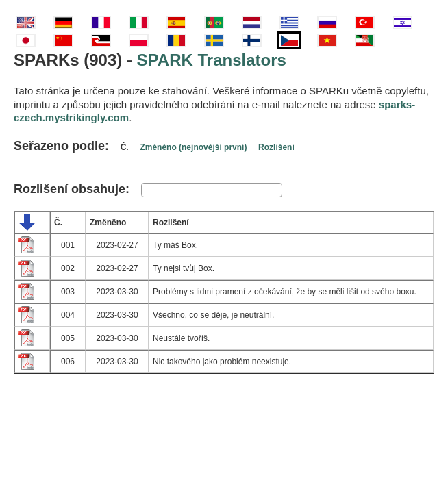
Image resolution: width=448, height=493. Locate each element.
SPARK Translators (212, 60)
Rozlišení (276, 147)
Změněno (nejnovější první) (193, 147)
